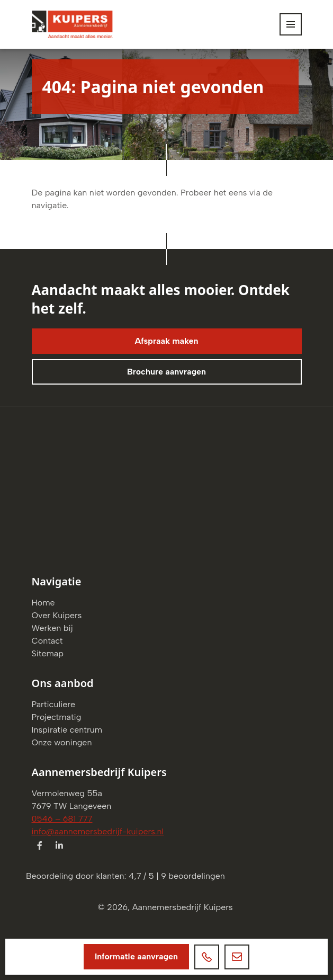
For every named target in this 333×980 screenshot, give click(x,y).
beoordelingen (193, 876)
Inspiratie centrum (67, 730)
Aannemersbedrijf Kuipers (183, 907)
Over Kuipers (57, 615)
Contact (47, 641)
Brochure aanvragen (166, 372)
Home (43, 603)
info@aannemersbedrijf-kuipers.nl (98, 831)
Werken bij (52, 628)
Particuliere (53, 704)
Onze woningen (62, 742)
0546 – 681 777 (62, 819)
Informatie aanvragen (136, 956)
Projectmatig (57, 717)
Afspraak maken (166, 341)
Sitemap (48, 653)
